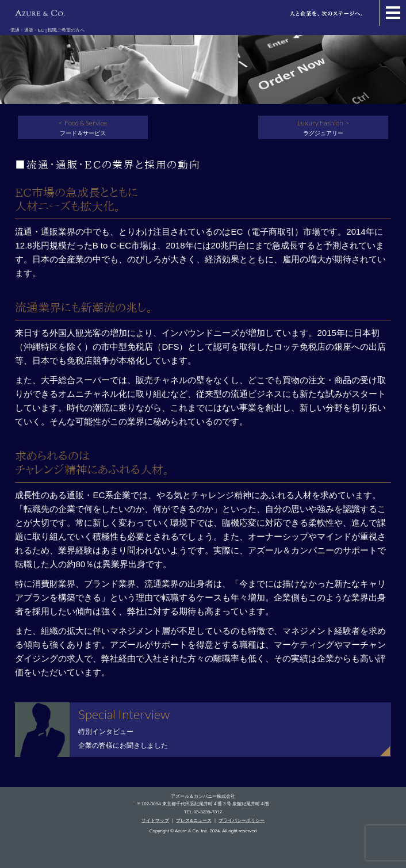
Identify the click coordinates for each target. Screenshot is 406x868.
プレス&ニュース (194, 821)
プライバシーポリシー (242, 821)
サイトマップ (155, 821)
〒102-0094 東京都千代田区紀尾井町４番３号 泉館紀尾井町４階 (203, 804)
